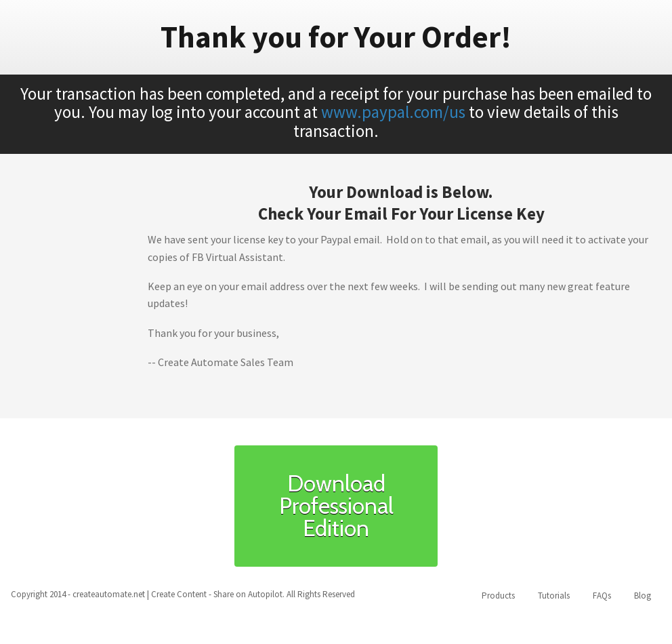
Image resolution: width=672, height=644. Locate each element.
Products (498, 596)
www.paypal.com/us (393, 112)
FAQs (602, 596)
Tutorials (554, 596)
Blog (643, 596)
